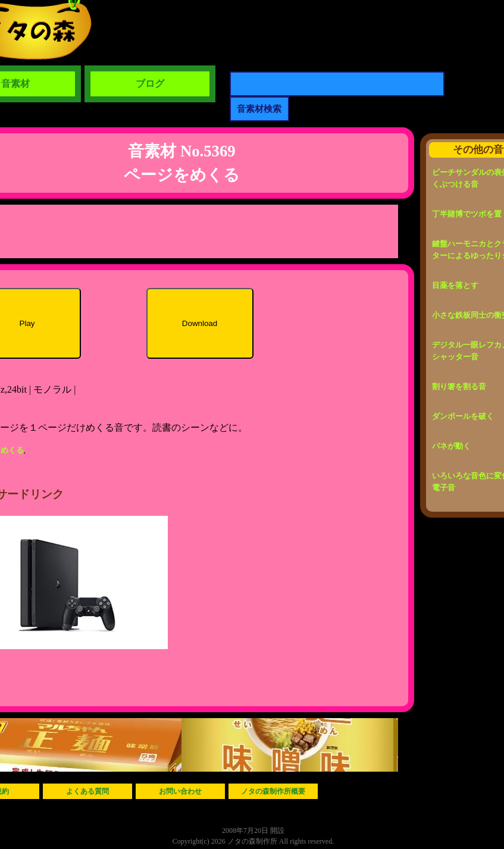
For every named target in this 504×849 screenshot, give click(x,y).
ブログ (150, 84)
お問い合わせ (180, 791)
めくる (12, 450)
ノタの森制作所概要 (273, 791)
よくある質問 (87, 791)
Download (200, 323)
